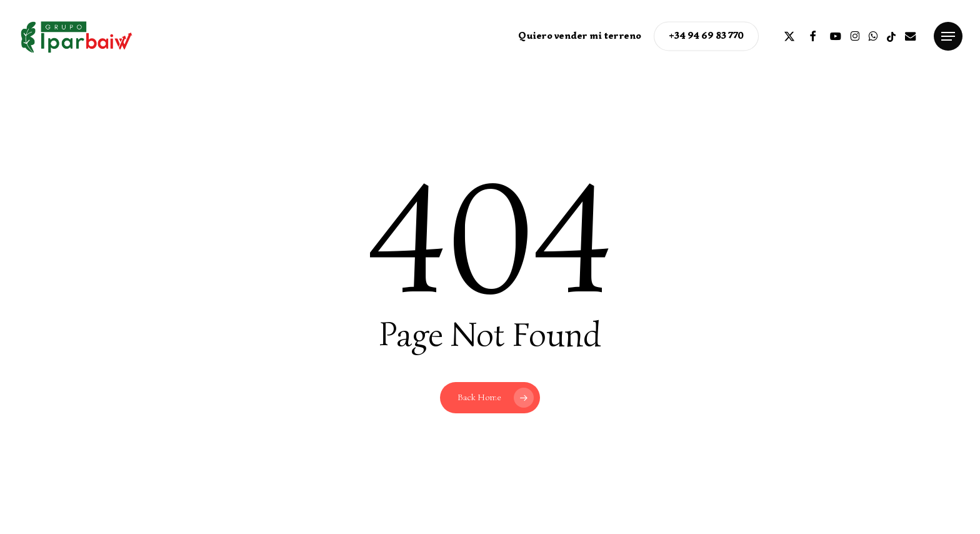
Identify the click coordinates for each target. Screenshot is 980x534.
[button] (948, 37)
